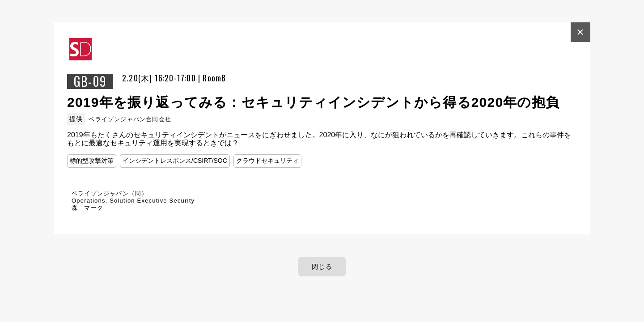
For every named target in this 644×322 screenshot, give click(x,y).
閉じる (322, 267)
